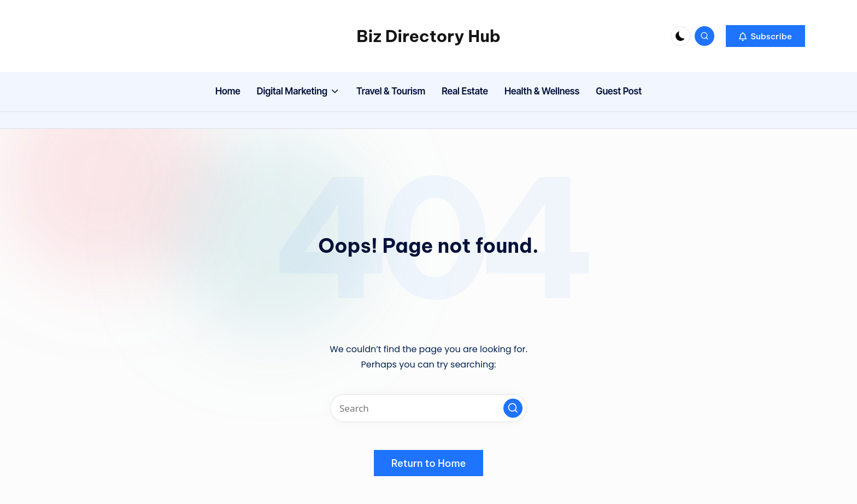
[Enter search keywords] (428, 408)
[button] (765, 36)
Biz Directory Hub (428, 36)
